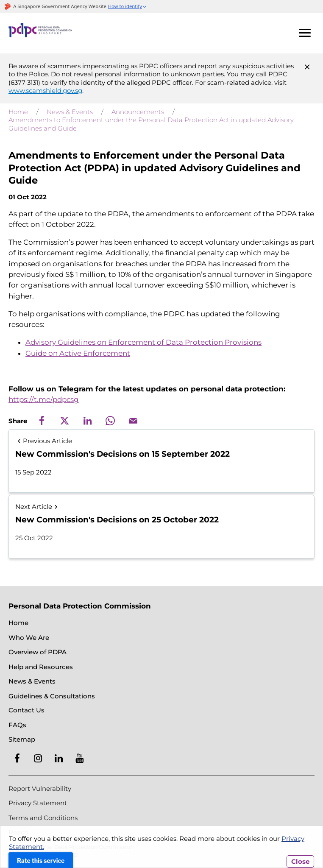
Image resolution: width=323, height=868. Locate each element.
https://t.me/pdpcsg (44, 399)
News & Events (70, 112)
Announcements (138, 112)
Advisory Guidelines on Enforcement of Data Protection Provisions (143, 342)
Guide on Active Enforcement (78, 353)
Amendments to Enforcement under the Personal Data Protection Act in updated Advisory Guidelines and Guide (151, 124)
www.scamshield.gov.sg (45, 91)
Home (18, 112)
